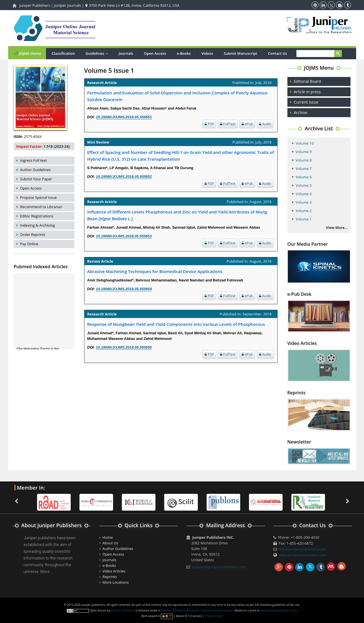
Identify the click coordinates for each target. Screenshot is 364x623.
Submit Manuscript (240, 53)
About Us (110, 543)
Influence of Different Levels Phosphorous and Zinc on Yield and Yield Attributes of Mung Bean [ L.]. (177, 215)
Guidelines (98, 53)
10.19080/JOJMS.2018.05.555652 (124, 177)
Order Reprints (33, 235)
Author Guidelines (36, 170)
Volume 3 (304, 202)
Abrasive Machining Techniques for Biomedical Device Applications (155, 271)
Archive (301, 112)
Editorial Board (307, 81)
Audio (265, 124)
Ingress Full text (34, 160)
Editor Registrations (37, 216)
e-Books (184, 53)
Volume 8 (304, 160)
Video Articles (114, 571)
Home (108, 537)
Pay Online (29, 244)
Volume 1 (304, 219)
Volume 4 (304, 194)
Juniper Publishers (35, 5)
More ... (47, 572)
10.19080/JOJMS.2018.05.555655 (124, 347)
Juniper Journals (68, 5)
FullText (228, 124)
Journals (126, 53)
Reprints (110, 577)
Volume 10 (305, 143)
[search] (318, 54)
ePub (247, 124)
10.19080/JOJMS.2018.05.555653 (124, 236)
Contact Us (278, 53)
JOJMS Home (27, 53)
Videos (207, 53)
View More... (337, 228)
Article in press (307, 92)
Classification (63, 53)
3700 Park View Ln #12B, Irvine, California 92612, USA (132, 5)
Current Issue (306, 102)
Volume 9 (304, 152)
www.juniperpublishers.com (303, 555)
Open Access (155, 53)
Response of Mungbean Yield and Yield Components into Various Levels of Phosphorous (176, 324)
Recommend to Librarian (41, 207)
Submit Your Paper (36, 179)
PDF (209, 124)
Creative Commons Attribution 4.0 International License (197, 610)
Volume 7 (304, 169)
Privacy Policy (214, 616)
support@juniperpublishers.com (219, 567)
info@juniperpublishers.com (303, 549)
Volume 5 (304, 185)
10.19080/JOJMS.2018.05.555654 (124, 289)
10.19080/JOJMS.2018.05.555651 (124, 117)
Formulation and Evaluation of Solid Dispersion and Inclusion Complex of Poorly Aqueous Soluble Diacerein (178, 96)
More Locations (115, 582)
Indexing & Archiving (38, 225)
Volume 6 (304, 177)
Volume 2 (304, 211)
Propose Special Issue (39, 197)
